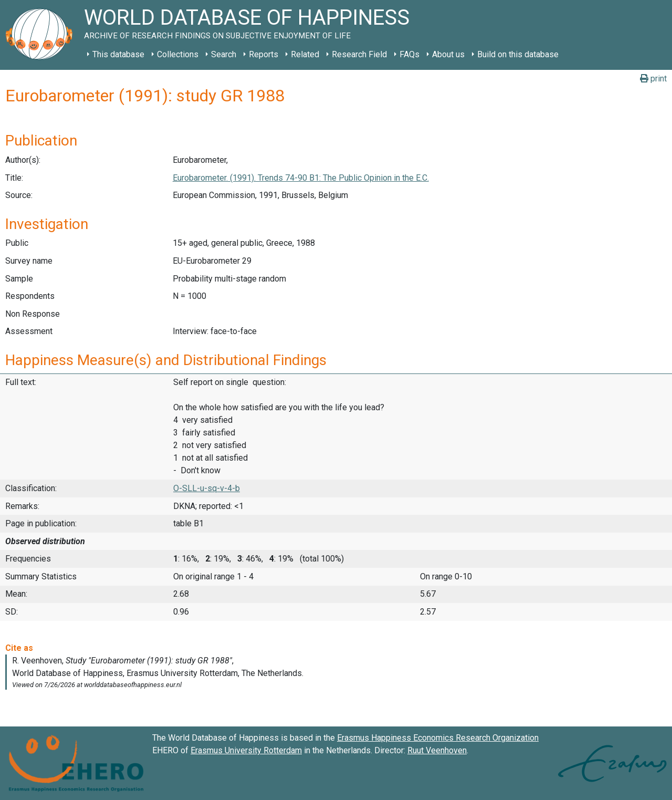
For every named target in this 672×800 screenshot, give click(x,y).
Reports (264, 54)
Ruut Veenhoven (437, 750)
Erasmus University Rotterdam (246, 750)
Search (224, 54)
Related (305, 54)
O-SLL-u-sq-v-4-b (207, 488)
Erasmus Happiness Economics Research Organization (438, 738)
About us (448, 54)
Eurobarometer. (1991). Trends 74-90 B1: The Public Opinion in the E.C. (301, 178)
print (653, 79)
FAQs (409, 54)
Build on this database (518, 54)
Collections (178, 54)
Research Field (359, 54)
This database (118, 54)
